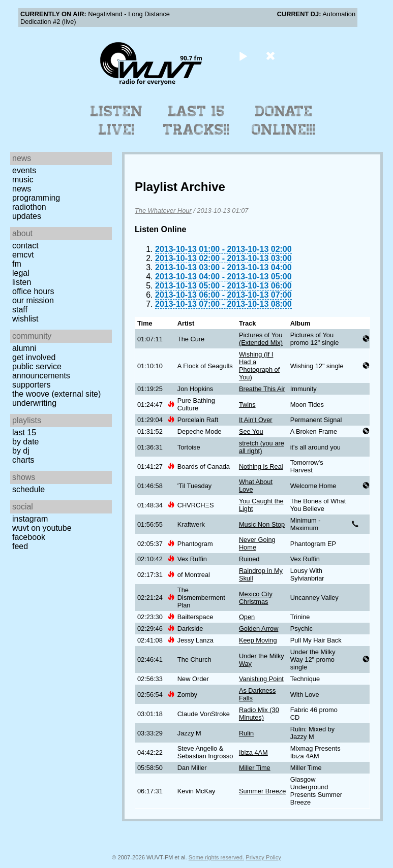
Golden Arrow (259, 629)
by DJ (21, 451)
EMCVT (23, 255)
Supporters (32, 385)
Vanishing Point (261, 679)
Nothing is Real (261, 467)
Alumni (24, 348)
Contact (25, 246)
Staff (20, 310)
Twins (247, 405)
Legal (21, 273)
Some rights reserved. (216, 857)
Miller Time (255, 768)
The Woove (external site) (56, 394)
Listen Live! (117, 120)
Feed (20, 546)
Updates (27, 216)
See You (251, 431)
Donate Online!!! (284, 120)
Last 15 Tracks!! (196, 120)
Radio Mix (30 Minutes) (259, 714)
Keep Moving (258, 640)
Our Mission (33, 300)
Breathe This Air (262, 389)
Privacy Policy (263, 857)
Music (23, 180)
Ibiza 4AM (253, 752)
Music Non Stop (262, 524)
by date (25, 442)
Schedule (28, 489)
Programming (36, 198)
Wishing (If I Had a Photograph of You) (259, 366)
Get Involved (34, 357)
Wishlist (25, 319)
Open (247, 617)
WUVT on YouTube (42, 528)
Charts (23, 460)
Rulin (246, 733)
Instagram (30, 519)
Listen (22, 282)
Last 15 (24, 432)
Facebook (29, 537)
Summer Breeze (262, 791)
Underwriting (34, 403)
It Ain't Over (256, 420)
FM (17, 264)
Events (24, 170)
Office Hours (33, 291)
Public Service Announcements (41, 371)
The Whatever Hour (163, 211)
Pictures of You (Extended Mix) (261, 339)
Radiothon (29, 207)
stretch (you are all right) (262, 447)
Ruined (249, 559)
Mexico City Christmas (256, 598)
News (22, 189)
